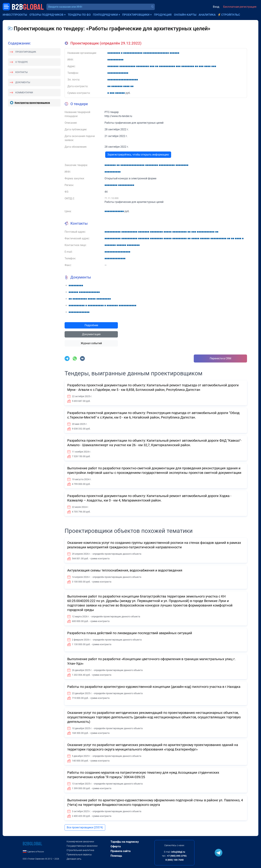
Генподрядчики (105, 15)
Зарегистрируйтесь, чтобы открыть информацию (138, 155)
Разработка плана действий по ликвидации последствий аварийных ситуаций (130, 633)
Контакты (21, 72)
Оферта (116, 846)
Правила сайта (121, 851)
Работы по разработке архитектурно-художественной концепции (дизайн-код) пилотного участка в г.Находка (154, 687)
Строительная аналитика (80, 850)
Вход (216, 7)
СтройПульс (231, 15)
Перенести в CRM (220, 358)
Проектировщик (26, 52)
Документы (23, 82)
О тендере (22, 62)
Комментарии (24, 92)
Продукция (163, 15)
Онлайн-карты (185, 15)
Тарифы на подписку (125, 842)
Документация (91, 334)
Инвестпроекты (15, 15)
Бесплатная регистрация (240, 7)
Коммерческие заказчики (80, 841)
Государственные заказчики (82, 846)
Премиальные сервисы (79, 854)
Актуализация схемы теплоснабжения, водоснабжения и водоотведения (125, 570)
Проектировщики (136, 15)
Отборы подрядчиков (46, 15)
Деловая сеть (74, 859)
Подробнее (91, 325)
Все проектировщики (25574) (85, 827)
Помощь (116, 856)
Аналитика (207, 15)
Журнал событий (91, 343)
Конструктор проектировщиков (32, 103)
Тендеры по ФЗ (79, 15)
